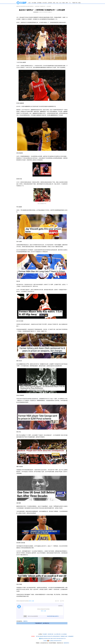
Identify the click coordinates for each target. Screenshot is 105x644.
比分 (60, 3)
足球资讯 (50, 3)
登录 (30, 601)
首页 (30, 3)
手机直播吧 (45, 634)
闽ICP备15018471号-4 (61, 639)
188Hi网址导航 (50, 634)
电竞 (54, 3)
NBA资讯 (45, 3)
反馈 (58, 601)
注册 (33, 601)
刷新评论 (25, 621)
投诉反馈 (49, 636)
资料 (67, 3)
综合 (57, 3)
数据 (64, 3)
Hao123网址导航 (57, 634)
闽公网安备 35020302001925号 (54, 641)
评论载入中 (50, 12)
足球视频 (39, 3)
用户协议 (38, 636)
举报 (63, 601)
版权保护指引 (66, 643)
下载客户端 (75, 3)
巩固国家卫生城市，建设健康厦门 (67, 636)
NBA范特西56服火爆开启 (53, 616)
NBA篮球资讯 (23, 6)
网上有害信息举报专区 (56, 636)
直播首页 (18, 6)
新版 (79, 3)
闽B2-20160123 (54, 639)
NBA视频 (34, 3)
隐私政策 (42, 636)
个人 (70, 3)
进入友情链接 (64, 634)
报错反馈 (45, 636)
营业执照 (45, 641)
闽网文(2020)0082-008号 (45, 639)
